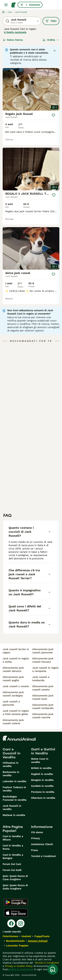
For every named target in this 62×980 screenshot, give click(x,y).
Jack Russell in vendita (12, 808)
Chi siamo (37, 832)
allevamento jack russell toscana (43, 660)
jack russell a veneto (16, 686)
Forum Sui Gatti (12, 870)
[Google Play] (16, 902)
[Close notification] (55, 51)
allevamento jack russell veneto (43, 688)
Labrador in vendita (14, 781)
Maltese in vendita (14, 815)
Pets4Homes (10, 936)
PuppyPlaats (42, 936)
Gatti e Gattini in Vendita (43, 751)
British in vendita (41, 768)
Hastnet (26, 936)
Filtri (51, 21)
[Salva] (53, 115)
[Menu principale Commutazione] (6, 5)
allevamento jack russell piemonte (43, 651)
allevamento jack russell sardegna (13, 694)
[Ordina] (51, 40)
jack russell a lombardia (41, 679)
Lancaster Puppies (17, 946)
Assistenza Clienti (42, 844)
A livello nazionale (15, 32)
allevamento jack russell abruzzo (13, 669)
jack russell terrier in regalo (16, 651)
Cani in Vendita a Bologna (13, 857)
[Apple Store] (16, 913)
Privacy (35, 838)
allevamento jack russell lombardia (43, 707)
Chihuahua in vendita (10, 764)
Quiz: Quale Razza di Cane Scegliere (15, 878)
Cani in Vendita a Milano (13, 838)
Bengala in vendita (42, 780)
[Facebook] (11, 923)
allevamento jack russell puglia (13, 679)
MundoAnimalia (15, 941)
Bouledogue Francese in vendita (15, 798)
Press (34, 850)
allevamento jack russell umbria (13, 722)
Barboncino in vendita (11, 774)
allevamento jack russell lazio (43, 697)
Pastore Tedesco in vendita (14, 789)
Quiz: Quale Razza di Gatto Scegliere (15, 887)
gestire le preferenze (21, 969)
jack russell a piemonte (11, 703)
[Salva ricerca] (53, 969)
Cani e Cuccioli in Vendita (11, 753)
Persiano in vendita (43, 792)
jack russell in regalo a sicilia (16, 660)
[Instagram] (21, 923)
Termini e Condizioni (43, 856)
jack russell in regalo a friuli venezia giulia (16, 712)
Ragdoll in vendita (42, 774)
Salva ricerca (13, 40)
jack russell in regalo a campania (45, 669)
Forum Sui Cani (12, 864)
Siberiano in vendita (43, 798)
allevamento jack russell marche (43, 716)
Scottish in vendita (42, 786)
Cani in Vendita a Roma (13, 847)
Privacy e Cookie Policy (18, 966)
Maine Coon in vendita (40, 760)
